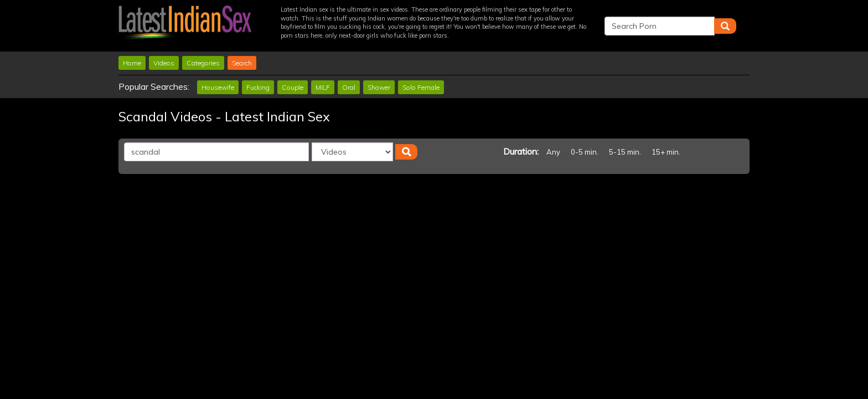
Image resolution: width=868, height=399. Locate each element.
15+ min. (666, 152)
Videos (164, 63)
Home (132, 63)
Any (553, 152)
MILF (323, 87)
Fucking (258, 87)
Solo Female (421, 87)
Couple (293, 87)
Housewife (218, 87)
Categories (203, 63)
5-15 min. (625, 152)
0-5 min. (585, 152)
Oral (349, 87)
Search (242, 63)
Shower (379, 87)
